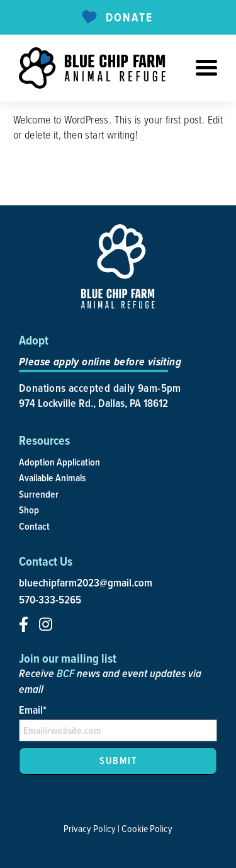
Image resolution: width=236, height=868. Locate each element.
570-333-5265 (50, 600)
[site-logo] (92, 68)
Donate (116, 18)
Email (33, 710)
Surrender (39, 494)
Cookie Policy (147, 828)
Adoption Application (59, 462)
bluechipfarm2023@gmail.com (86, 583)
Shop (29, 510)
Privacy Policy (90, 828)
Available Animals (52, 478)
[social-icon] (24, 624)
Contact (34, 526)
